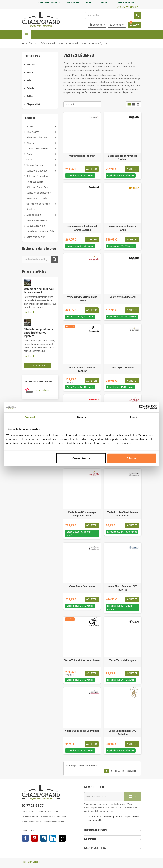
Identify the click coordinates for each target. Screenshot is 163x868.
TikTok (62, 838)
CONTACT (105, 3)
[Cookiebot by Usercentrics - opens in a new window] (142, 407)
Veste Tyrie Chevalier (123, 368)
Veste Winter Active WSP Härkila (123, 228)
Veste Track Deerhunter (82, 586)
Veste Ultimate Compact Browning (82, 369)
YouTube (35, 838)
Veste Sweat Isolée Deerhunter (82, 731)
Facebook (25, 838)
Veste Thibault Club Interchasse (82, 660)
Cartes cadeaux (42, 390)
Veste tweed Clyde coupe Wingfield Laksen (82, 514)
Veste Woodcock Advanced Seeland (123, 158)
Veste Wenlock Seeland (123, 297)
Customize (81, 458)
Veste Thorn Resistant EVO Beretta (123, 588)
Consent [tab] (30, 417)
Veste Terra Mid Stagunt (123, 660)
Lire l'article (29, 312)
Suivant (133, 771)
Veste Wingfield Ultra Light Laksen (82, 299)
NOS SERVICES (126, 3)
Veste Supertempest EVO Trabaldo (123, 733)
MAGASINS (73, 3)
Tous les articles (37, 365)
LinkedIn (53, 838)
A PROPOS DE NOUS (49, 3)
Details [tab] (82, 417)
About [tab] (133, 417)
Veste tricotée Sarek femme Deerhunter (123, 514)
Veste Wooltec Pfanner (82, 156)
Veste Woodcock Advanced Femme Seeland (82, 228)
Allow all (132, 458)
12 (123, 771)
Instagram (44, 838)
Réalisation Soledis (31, 862)
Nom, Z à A (71, 104)
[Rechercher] (113, 15)
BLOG (89, 3)
